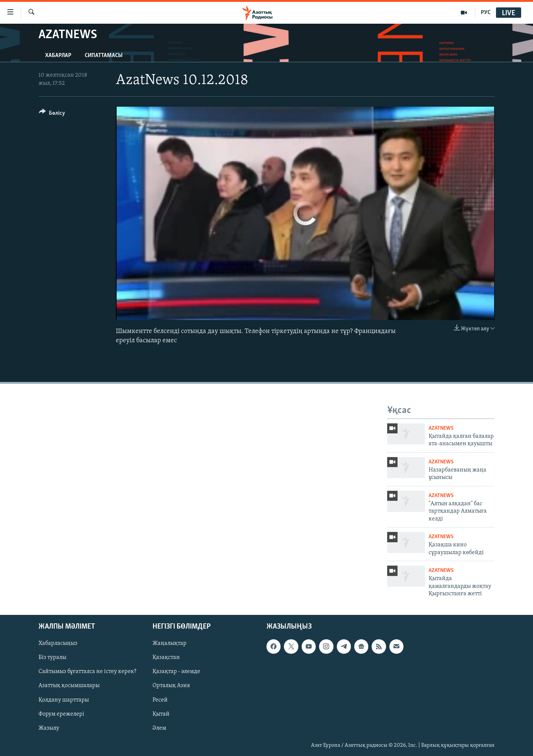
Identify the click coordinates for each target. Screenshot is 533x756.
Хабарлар (58, 56)
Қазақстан (166, 657)
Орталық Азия (171, 686)
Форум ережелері (61, 714)
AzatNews (441, 428)
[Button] (52, 114)
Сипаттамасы (104, 56)
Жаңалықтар (170, 643)
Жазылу (49, 728)
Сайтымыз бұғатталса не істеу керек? (87, 672)
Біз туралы (52, 657)
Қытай (161, 714)
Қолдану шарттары (64, 700)
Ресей (160, 700)
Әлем (159, 728)
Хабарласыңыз (58, 643)
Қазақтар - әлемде (176, 672)
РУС (486, 13)
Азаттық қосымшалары (69, 686)
